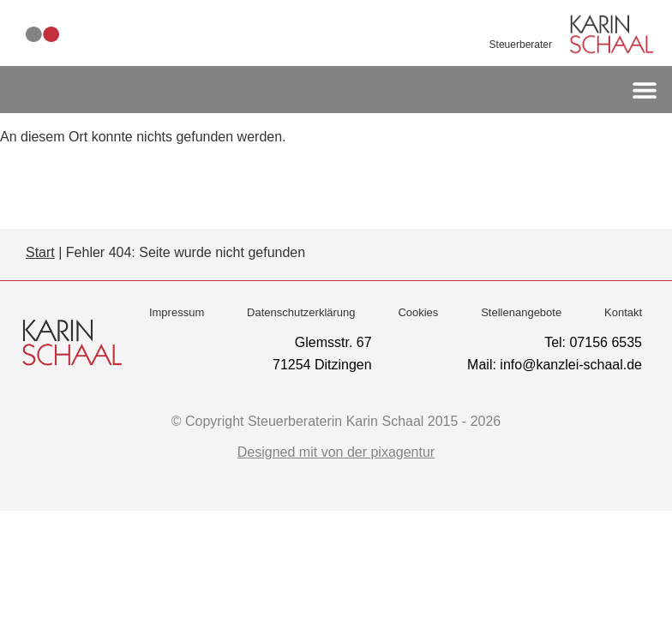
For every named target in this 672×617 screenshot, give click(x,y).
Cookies (418, 312)
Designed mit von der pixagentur (336, 452)
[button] (644, 90)
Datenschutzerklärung (301, 312)
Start (40, 252)
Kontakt (623, 312)
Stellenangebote (521, 312)
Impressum (177, 312)
